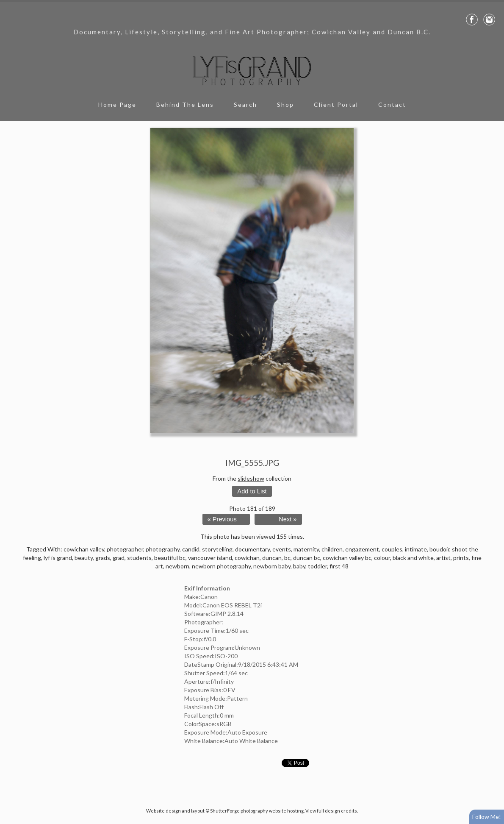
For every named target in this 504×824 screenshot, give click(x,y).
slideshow (251, 478)
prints (461, 558)
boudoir (439, 549)
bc (287, 558)
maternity (306, 549)
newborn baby (272, 566)
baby (299, 566)
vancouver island (210, 558)
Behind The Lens (185, 104)
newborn (177, 566)
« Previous (222, 519)
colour (382, 558)
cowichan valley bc (347, 558)
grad (119, 558)
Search (245, 104)
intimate (416, 549)
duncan (272, 558)
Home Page (117, 104)
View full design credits (331, 811)
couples (392, 549)
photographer (125, 549)
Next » (288, 519)
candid (191, 549)
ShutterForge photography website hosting (257, 811)
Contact (392, 104)
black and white (413, 558)
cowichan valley (84, 549)
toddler (317, 566)
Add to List (252, 491)
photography (163, 549)
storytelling (217, 549)
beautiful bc (170, 558)
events (282, 549)
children (332, 549)
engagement (362, 549)
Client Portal (336, 104)
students (139, 558)
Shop (285, 104)
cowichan (247, 558)
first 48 (339, 566)
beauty (84, 558)
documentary (252, 549)
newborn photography (221, 566)
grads (103, 558)
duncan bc (307, 558)
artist (443, 558)
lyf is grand (58, 558)
